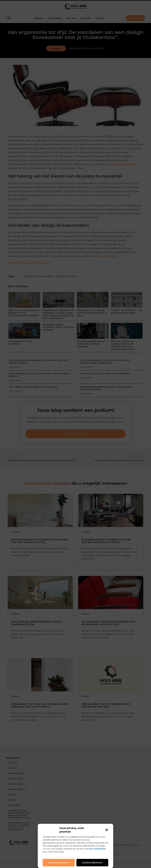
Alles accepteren (59, 863)
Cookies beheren (92, 863)
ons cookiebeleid (97, 849)
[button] (107, 830)
